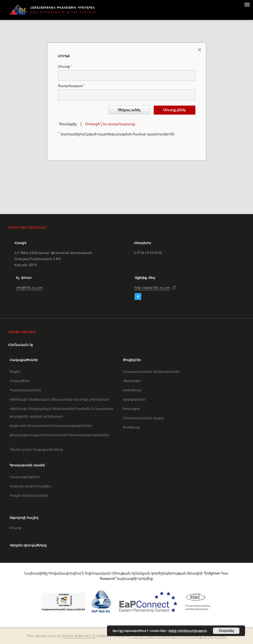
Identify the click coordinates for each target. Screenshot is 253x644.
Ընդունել (226, 631)
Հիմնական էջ (21, 345)
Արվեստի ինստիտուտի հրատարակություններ (51, 426)
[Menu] (247, 4)
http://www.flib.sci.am (152, 288)
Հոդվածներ (20, 381)
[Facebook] (138, 297)
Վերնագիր (132, 381)
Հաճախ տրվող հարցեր (31, 486)
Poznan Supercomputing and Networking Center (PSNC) (179, 636)
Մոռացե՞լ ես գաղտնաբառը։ (111, 124)
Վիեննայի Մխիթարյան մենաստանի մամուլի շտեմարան (59, 399)
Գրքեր (15, 371)
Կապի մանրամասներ (29, 495)
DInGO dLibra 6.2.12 (79, 636)
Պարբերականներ (25, 390)
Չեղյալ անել (129, 110)
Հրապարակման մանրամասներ (151, 371)
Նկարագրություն (25, 477)
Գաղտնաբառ (71, 86)
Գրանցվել (68, 124)
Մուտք (65, 66)
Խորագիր (131, 409)
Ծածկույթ (131, 427)
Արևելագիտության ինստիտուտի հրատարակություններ (59, 435)
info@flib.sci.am (29, 288)
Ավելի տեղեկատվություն (188, 631)
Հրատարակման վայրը (143, 418)
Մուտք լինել (174, 110)
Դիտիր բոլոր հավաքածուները (36, 449)
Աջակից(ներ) (134, 399)
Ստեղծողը (132, 390)
